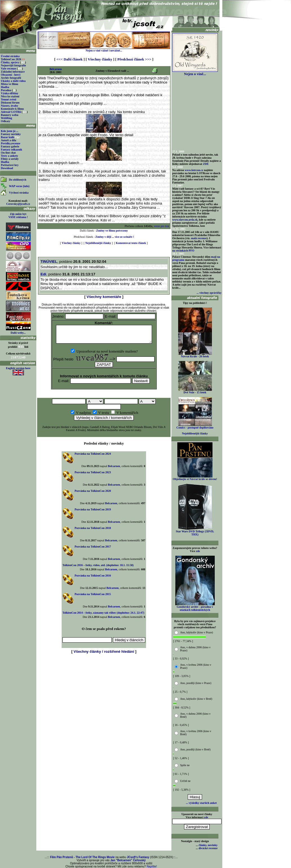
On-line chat (8, 153)
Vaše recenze (8, 69)
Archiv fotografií (11, 78)
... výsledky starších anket (201, 803)
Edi (43, 274)
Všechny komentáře (104, 297)
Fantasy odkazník (12, 150)
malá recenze (199, 238)
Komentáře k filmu (12, 109)
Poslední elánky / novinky (104, 447)
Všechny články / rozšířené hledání (104, 655)
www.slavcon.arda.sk (185, 220)
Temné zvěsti (9, 99)
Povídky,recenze (11, 143)
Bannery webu (10, 115)
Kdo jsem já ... (10, 131)
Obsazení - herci (11, 75)
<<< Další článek (69, 59)
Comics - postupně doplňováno (195, 426)
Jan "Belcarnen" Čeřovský (128, 860)
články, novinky (208, 845)
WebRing (6, 118)
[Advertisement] (104, 670)
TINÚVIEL (49, 262)
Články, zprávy (10, 62)
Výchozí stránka (19, 193)
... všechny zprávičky (209, 293)
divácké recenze (208, 848)
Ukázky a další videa (13, 81)
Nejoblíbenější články (98, 243)
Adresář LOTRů (11, 112)
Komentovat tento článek (131, 243)
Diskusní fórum (10, 103)
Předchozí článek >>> (134, 59)
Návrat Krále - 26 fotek (195, 355)
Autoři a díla (8, 140)
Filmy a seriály (10, 159)
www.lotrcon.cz (194, 170)
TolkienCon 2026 (13, 59)
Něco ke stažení (10, 96)
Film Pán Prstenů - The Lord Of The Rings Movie (82, 857)
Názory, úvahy (10, 106)
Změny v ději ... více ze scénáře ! (115, 237)
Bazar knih (7, 137)
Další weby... (18, 333)
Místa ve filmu (10, 84)
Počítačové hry (10, 165)
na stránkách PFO (183, 251)
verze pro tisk (162, 226)
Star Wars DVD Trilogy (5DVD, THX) (195, 532)
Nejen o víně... (195, 72)
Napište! (152, 866)
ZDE (206, 164)
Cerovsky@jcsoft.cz (18, 204)
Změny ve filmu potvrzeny (112, 231)
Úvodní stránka (10, 56)
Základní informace (13, 72)
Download (7, 168)
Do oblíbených (18, 180)
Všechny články (100, 59)
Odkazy (5, 121)
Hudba (5, 87)
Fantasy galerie (10, 146)
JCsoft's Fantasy (138, 857)
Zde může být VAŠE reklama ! (18, 216)
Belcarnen (56, 69)
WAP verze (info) (19, 186)
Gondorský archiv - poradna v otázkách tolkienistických (195, 607)
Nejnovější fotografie (13, 65)
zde (198, 551)
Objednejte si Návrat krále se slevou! (195, 478)
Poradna (6, 90)
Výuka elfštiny (10, 93)
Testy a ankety (9, 156)
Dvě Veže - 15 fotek (195, 391)
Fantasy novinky (11, 134)
